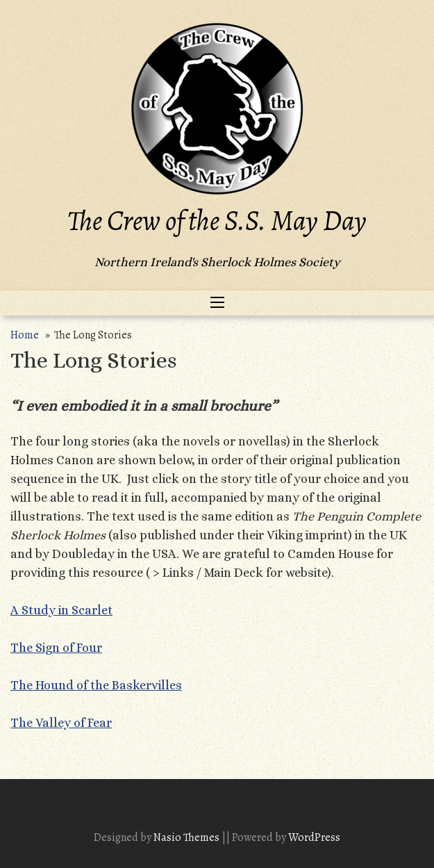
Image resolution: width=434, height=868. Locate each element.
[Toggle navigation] (217, 303)
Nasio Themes (187, 837)
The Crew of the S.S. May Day (217, 221)
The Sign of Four (56, 648)
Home (25, 335)
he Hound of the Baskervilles (100, 685)
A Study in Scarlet (61, 610)
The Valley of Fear (61, 723)
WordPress (314, 837)
